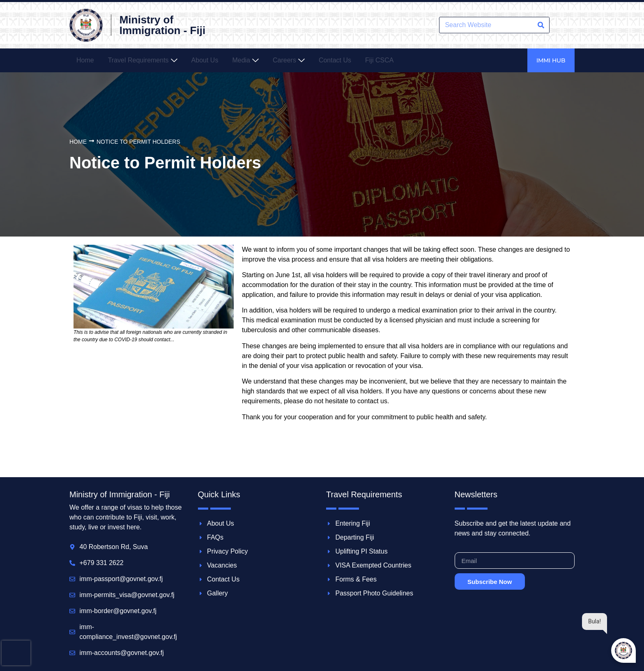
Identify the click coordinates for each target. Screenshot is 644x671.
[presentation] (16, 653)
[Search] (541, 25)
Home (78, 142)
